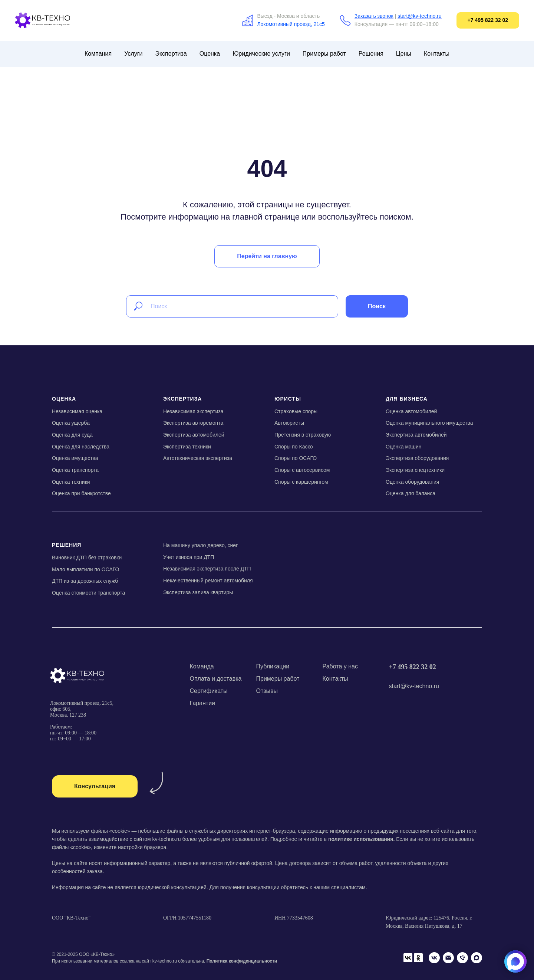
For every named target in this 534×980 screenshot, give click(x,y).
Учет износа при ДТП (189, 557)
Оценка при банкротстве (81, 493)
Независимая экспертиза (193, 411)
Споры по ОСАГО (296, 458)
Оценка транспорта (75, 470)
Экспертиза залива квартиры (198, 592)
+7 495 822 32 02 (413, 667)
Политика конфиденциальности (242, 961)
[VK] (434, 958)
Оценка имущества (75, 458)
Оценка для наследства (81, 447)
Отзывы (267, 691)
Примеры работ (324, 54)
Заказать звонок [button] (374, 16)
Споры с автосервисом (302, 470)
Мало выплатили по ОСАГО (85, 569)
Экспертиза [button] (171, 54)
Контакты (437, 54)
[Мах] (477, 958)
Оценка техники (71, 482)
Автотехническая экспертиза (198, 458)
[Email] (448, 958)
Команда (202, 666)
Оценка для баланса (411, 493)
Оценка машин (404, 447)
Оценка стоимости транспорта (88, 593)
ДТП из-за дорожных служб (85, 581)
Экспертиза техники (187, 447)
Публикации (273, 666)
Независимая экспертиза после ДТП (207, 569)
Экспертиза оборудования (417, 458)
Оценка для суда (72, 435)
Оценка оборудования (412, 482)
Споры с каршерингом (301, 482)
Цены (404, 54)
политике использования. (361, 839)
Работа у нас (340, 666)
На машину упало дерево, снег (200, 545)
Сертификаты (209, 691)
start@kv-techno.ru (419, 16)
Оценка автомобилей (411, 411)
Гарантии (203, 703)
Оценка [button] (210, 54)
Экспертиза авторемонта (193, 423)
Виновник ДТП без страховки (87, 558)
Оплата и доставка (216, 679)
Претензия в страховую (303, 435)
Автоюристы (289, 423)
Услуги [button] (133, 54)
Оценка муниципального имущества (429, 423)
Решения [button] (371, 54)
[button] (95, 786)
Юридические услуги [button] (261, 54)
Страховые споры (296, 411)
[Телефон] (462, 958)
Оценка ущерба (71, 423)
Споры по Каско (294, 447)
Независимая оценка (77, 411)
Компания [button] (98, 54)
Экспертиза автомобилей (194, 435)
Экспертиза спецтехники (415, 470)
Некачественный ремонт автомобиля (208, 581)
